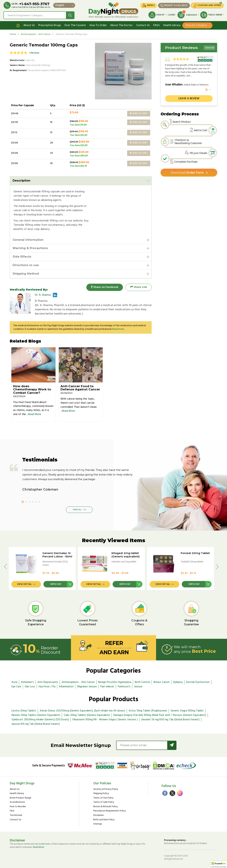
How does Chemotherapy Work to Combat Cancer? (32, 389)
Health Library (172, 25)
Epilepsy (178, 682)
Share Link (139, 287)
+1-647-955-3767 (34, 4)
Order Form (187, 173)
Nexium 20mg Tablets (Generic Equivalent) (36, 715)
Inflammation (66, 687)
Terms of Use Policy (103, 798)
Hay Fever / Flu (47, 687)
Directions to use (26, 265)
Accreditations (17, 802)
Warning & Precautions (30, 248)
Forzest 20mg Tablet (195, 553)
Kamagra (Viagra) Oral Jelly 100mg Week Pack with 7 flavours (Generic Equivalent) (160, 715)
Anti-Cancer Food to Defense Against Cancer (80, 388)
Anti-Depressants (48, 682)
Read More (35, 414)
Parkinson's (124, 687)
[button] (219, 865)
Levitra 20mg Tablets (24, 711)
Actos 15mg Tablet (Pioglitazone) (148, 711)
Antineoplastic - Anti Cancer (36, 34)
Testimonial (16, 815)
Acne (14, 682)
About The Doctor (121, 25)
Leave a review (189, 99)
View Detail (24, 584)
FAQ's (157, 25)
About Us (29, 25)
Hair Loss (30, 687)
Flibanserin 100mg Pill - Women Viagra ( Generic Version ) (105, 720)
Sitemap (98, 824)
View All (210, 48)
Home (13, 34)
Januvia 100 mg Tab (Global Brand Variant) (36, 724)
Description (21, 181)
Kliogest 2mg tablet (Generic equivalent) (126, 555)
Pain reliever (107, 687)
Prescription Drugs (50, 25)
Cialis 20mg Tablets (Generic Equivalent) (87, 715)
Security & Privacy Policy (106, 789)
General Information (28, 240)
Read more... (119, 329)
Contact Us (143, 25)
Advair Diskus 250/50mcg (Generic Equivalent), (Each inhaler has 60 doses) (82, 711)
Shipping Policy (101, 794)
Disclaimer (99, 815)
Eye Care (16, 687)
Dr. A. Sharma (43, 295)
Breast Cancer (162, 682)
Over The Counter (75, 25)
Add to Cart (139, 114)
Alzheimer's (27, 682)
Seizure (138, 687)
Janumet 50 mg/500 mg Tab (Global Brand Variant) (170, 720)
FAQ (12, 811)
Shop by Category (196, 25)
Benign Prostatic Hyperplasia (115, 682)
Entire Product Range (20, 798)
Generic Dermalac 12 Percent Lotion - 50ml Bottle (57, 556)
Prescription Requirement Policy (110, 811)
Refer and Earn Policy (104, 820)
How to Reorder (18, 807)
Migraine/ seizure (87, 687)
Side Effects (22, 257)
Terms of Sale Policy (104, 802)
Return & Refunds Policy (106, 807)
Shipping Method (26, 274)
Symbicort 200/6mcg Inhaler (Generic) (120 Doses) (40, 720)
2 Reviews (34, 53)
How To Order (98, 25)
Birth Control (142, 682)
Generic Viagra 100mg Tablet (187, 711)
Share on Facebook (105, 287)
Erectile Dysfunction (198, 682)
